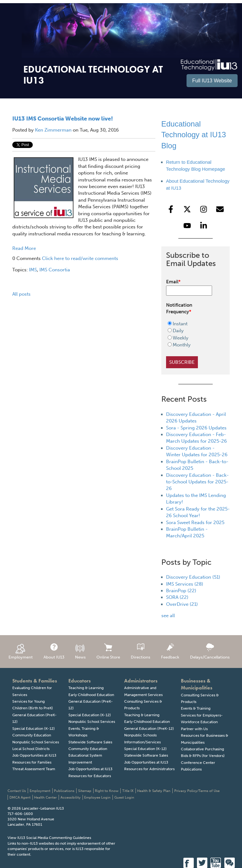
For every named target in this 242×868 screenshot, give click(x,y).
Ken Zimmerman (53, 130)
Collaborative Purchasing (202, 749)
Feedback (170, 651)
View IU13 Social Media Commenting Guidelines (49, 838)
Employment (21, 651)
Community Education (32, 735)
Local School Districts (31, 749)
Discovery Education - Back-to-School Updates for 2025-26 (197, 482)
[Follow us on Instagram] (204, 209)
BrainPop (181, 591)
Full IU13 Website (212, 81)
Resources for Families (32, 762)
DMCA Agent (20, 797)
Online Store (108, 651)
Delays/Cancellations (210, 651)
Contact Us (17, 791)
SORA (177, 597)
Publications (191, 769)
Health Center (45, 797)
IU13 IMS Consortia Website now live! (63, 119)
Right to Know (107, 791)
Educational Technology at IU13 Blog (194, 135)
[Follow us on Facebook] (171, 209)
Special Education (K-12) (34, 729)
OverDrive (182, 604)
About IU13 (54, 651)
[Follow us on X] (187, 209)
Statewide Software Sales (90, 742)
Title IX (128, 791)
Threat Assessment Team (34, 769)
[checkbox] (192, 334)
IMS (33, 270)
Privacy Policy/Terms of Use (197, 791)
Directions (141, 651)
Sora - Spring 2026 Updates (196, 428)
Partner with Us (194, 729)
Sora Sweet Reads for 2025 (195, 523)
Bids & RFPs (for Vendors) (203, 756)
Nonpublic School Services (36, 742)
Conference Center (198, 763)
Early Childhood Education (91, 695)
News (80, 651)
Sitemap (85, 791)
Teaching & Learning (86, 688)
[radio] (192, 324)
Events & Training (196, 708)
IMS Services (185, 584)
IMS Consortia (55, 270)
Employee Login (97, 797)
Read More (24, 248)
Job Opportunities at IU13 (34, 755)
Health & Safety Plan (154, 791)
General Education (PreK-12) (149, 729)
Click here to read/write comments (80, 258)
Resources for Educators (90, 776)
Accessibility (71, 797)
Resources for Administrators (149, 769)
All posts (21, 294)
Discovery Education (193, 577)
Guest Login (124, 797)
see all (168, 616)
